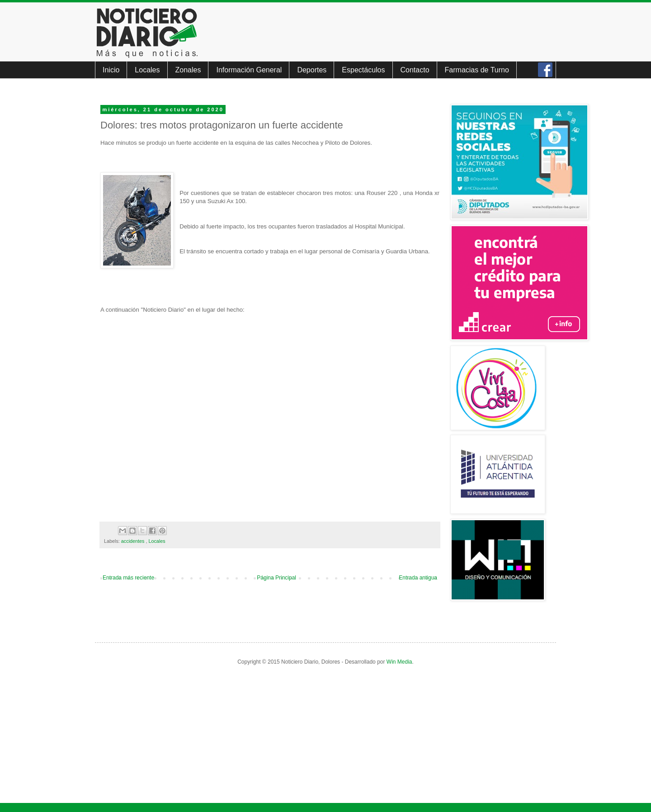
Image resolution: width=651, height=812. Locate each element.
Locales (147, 70)
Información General (249, 70)
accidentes (134, 541)
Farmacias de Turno (477, 70)
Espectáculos (363, 70)
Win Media (399, 662)
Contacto (415, 70)
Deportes (312, 70)
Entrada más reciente (128, 578)
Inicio (111, 70)
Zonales (188, 70)
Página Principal (276, 578)
